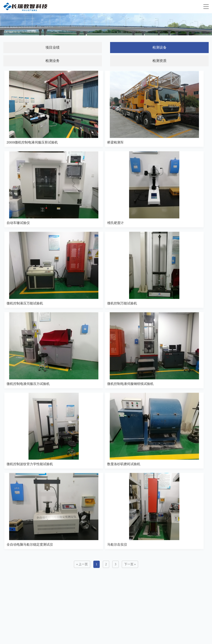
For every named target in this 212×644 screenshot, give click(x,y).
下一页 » (130, 564)
